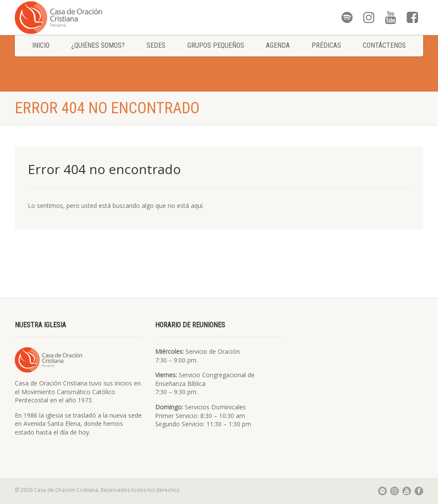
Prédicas (326, 45)
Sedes (156, 45)
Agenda (278, 45)
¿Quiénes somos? (98, 45)
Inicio (41, 45)
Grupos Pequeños (216, 45)
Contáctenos (384, 45)
